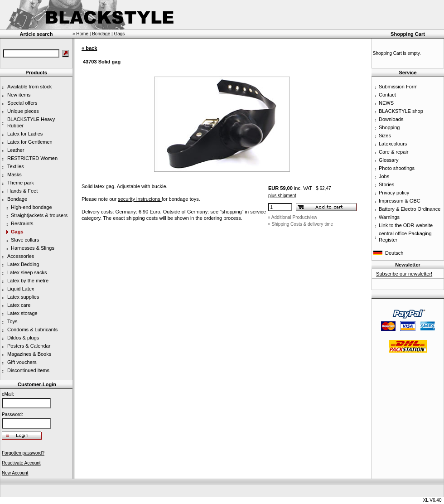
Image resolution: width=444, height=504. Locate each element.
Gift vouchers (22, 362)
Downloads (391, 119)
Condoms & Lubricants (32, 330)
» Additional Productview (292, 217)
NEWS (386, 103)
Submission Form (398, 87)
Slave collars (25, 240)
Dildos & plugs (23, 338)
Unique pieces (23, 111)
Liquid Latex (21, 289)
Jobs (384, 176)
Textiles (16, 166)
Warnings (389, 217)
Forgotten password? (23, 453)
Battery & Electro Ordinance (410, 209)
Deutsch (394, 253)
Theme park (21, 183)
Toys (12, 321)
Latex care (19, 305)
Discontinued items (28, 370)
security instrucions (140, 199)
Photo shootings (397, 168)
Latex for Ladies (25, 134)
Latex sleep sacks (27, 272)
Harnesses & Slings (33, 248)
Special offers (22, 103)
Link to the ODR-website (406, 225)
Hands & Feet (22, 191)
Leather (16, 150)
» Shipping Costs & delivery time (300, 224)
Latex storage (22, 313)
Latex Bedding (23, 264)
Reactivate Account (21, 463)
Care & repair (393, 152)
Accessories (21, 256)
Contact (387, 95)
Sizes (385, 136)
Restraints (22, 223)
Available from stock (29, 87)
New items (19, 95)
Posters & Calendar (29, 346)
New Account (15, 473)
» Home (80, 34)
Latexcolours (393, 144)
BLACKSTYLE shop (401, 111)
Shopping (389, 127)
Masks (14, 174)
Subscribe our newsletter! (404, 274)
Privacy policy (394, 193)
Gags (17, 232)
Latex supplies (23, 297)
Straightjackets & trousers (39, 215)
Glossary (388, 160)
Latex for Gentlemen (30, 142)
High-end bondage (31, 207)
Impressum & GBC (400, 201)
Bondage (17, 199)
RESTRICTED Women (32, 158)
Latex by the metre (28, 281)
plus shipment (282, 196)
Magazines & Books (29, 354)
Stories (386, 184)
